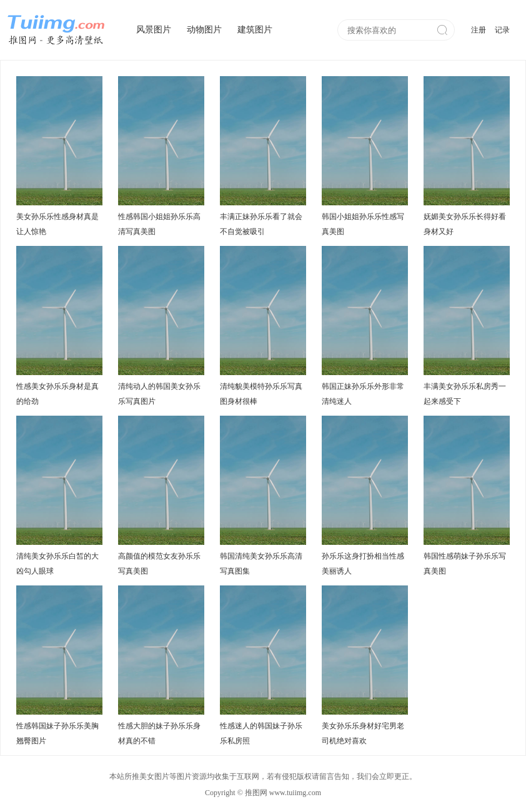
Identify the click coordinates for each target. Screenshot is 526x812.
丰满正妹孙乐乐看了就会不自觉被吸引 (261, 224)
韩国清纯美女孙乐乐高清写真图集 (261, 564)
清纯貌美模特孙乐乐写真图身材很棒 (261, 394)
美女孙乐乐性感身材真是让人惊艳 (57, 224)
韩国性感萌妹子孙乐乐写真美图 (465, 564)
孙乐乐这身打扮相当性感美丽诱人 (363, 564)
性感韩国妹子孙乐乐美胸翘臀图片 (57, 733)
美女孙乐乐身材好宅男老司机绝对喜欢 (363, 733)
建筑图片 (255, 30)
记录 (502, 30)
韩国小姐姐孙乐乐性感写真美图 (363, 224)
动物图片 (204, 30)
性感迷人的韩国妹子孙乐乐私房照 (261, 733)
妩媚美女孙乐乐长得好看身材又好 (465, 224)
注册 (479, 30)
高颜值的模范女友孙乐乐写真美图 (159, 564)
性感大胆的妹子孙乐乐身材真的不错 (159, 733)
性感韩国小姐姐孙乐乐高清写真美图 (159, 224)
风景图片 (154, 30)
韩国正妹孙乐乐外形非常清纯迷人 (363, 394)
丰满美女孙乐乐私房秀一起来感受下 (465, 394)
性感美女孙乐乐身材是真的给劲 (57, 394)
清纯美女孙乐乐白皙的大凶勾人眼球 (57, 564)
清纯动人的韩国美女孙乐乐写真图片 (159, 394)
